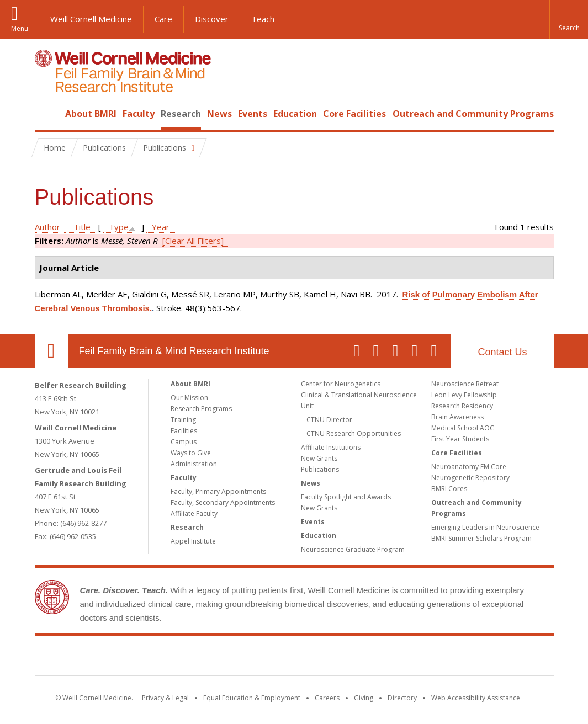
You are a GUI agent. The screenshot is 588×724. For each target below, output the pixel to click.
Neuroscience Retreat (465, 384)
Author (47, 227)
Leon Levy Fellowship (464, 395)
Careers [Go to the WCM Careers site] (327, 698)
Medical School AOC (463, 428)
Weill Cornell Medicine (91, 19)
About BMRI (91, 114)
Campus (184, 442)
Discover (212, 19)
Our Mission (189, 398)
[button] (569, 19)
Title (82, 227)
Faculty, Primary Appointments (218, 491)
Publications (320, 469)
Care (163, 19)
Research (181, 114)
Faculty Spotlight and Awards (346, 497)
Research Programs (201, 409)
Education (295, 114)
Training (183, 420)
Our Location (51, 351)
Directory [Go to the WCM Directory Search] (402, 698)
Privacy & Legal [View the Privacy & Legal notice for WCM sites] (165, 698)
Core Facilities (354, 114)
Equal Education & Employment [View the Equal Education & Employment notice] (252, 698)
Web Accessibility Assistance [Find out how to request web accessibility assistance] (476, 698)
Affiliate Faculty (194, 513)
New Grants (319, 458)
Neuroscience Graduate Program (353, 549)
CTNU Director (329, 420)
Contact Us (502, 352)
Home (47, 114)
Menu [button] (20, 28)
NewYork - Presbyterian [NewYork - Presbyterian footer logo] (386, 658)
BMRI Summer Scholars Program (481, 538)
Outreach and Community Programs (473, 114)
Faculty (139, 114)
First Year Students (460, 439)
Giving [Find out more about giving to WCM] (364, 698)
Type (119, 227)
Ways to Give (191, 453)
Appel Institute (193, 541)
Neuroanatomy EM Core (469, 467)
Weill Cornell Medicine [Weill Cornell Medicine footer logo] (213, 658)
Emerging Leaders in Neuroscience (485, 527)
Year (161, 227)
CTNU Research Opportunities (354, 433)
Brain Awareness (457, 417)
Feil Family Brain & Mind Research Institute (174, 351)
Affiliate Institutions (331, 447)
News (219, 114)
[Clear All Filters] (193, 241)
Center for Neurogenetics (341, 384)
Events (253, 114)
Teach (263, 19)
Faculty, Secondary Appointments (223, 502)
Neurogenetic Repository (470, 478)
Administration (194, 464)
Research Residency (462, 406)
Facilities (184, 431)
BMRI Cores (449, 489)
